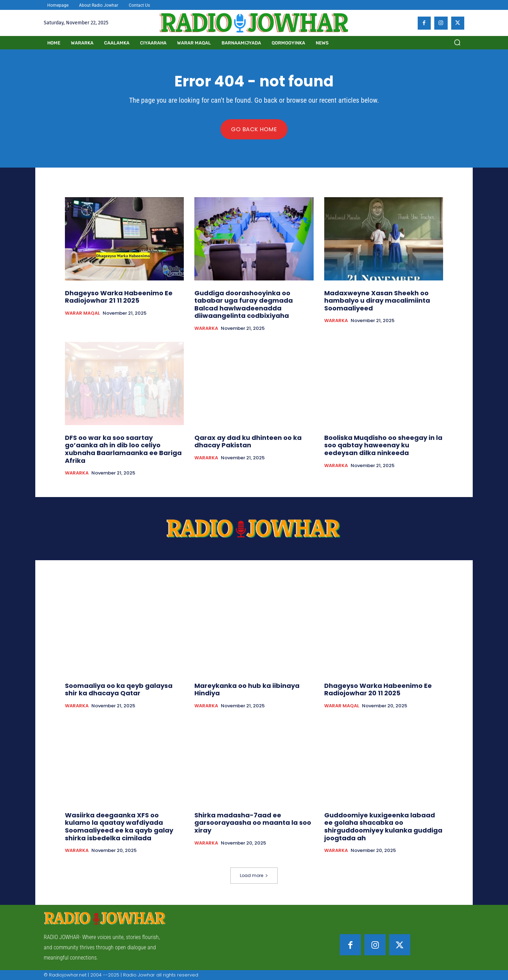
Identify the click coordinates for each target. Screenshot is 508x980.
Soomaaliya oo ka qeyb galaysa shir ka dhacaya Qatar (119, 689)
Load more (254, 875)
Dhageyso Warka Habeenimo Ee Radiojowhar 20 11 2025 (378, 689)
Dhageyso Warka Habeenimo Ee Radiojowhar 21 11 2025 (119, 297)
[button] (457, 42)
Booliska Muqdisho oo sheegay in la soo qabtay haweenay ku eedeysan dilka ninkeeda (383, 445)
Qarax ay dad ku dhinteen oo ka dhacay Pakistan (248, 441)
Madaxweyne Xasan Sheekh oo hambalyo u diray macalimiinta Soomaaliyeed (377, 301)
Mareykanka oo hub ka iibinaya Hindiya (247, 689)
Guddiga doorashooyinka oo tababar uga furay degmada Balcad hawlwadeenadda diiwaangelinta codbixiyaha (244, 304)
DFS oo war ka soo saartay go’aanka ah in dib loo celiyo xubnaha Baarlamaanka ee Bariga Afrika (123, 449)
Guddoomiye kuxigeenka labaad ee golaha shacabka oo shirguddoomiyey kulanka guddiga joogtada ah (383, 827)
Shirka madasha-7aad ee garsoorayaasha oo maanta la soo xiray (253, 823)
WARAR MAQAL (82, 313)
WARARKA (206, 328)
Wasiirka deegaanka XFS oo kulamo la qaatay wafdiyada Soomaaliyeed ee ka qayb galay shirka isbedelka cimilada (119, 827)
